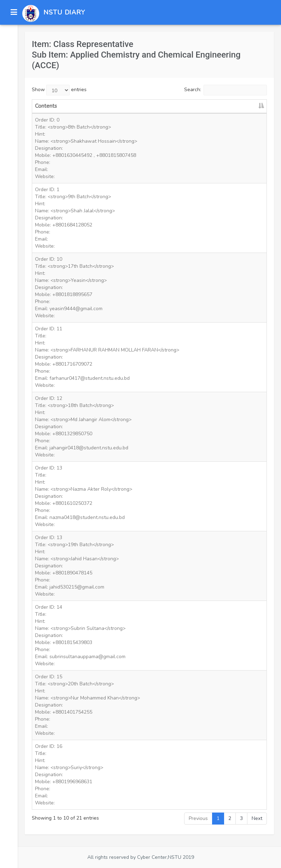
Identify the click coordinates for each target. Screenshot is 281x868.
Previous (198, 818)
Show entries (59, 90)
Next (257, 818)
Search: (226, 90)
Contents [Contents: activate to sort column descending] (46, 106)
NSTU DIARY (64, 12)
